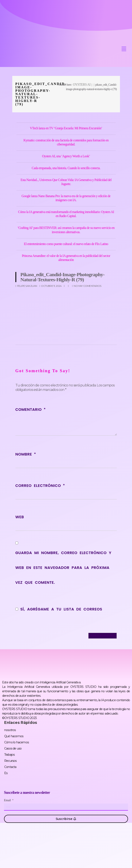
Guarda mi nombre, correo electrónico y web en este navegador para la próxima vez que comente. (63, 568)
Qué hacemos (14, 736)
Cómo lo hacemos (16, 742)
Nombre (26, 454)
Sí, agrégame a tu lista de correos (59, 609)
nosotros (10, 730)
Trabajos (10, 755)
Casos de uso (13, 748)
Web (20, 517)
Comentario (31, 409)
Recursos (10, 761)
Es (6, 773)
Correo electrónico (40, 486)
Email (8, 800)
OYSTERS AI (82, 84)
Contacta (10, 767)
